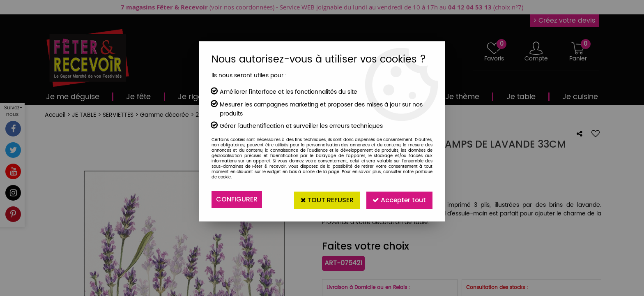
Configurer (237, 199)
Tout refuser (325, 199)
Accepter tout (398, 199)
